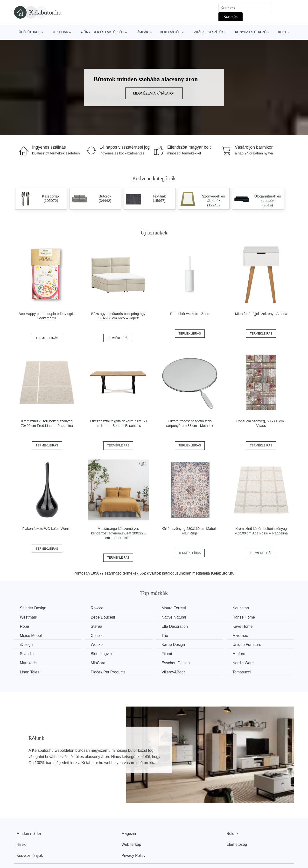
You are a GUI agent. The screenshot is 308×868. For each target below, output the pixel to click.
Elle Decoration (177, 626)
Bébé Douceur (104, 617)
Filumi (169, 653)
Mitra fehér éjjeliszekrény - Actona (261, 314)
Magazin (129, 833)
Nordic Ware (246, 663)
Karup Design (175, 645)
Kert (282, 32)
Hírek (21, 844)
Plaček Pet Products (109, 672)
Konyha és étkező (251, 32)
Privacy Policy (133, 855)
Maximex (243, 635)
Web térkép (131, 844)
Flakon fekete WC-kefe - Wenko (47, 529)
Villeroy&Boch (176, 672)
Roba (25, 626)
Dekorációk (170, 32)
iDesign (26, 645)
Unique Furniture (250, 645)
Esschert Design (178, 663)
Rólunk (232, 833)
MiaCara (99, 663)
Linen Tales (30, 672)
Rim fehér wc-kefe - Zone (190, 314)
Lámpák (142, 32)
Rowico (98, 608)
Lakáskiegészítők (208, 32)
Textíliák (60, 32)
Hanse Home (247, 617)
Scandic (27, 653)
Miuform (243, 653)
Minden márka (29, 833)
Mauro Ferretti (176, 608)
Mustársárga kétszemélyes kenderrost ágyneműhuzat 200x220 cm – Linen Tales (118, 533)
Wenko (98, 645)
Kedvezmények (30, 855)
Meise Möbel (31, 635)
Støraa (98, 626)
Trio (167, 635)
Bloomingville (103, 653)
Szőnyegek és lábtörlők (102, 32)
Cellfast (98, 635)
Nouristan (244, 608)
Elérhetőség (237, 844)
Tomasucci (245, 672)
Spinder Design (33, 608)
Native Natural (176, 617)
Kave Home (246, 626)
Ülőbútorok (30, 32)
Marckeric (28, 663)
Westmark (29, 617)
